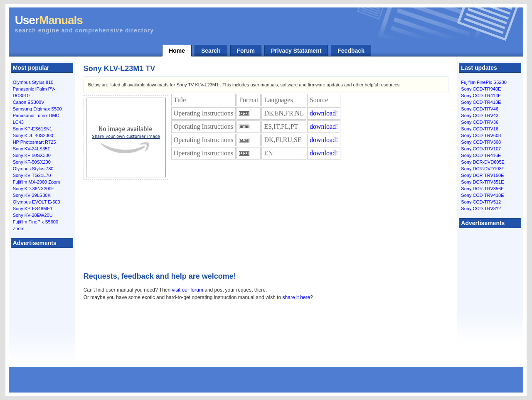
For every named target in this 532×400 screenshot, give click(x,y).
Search (211, 51)
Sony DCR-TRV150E (482, 175)
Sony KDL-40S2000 (33, 135)
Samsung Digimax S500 (37, 109)
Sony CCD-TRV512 (481, 202)
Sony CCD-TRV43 (480, 115)
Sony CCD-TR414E (481, 96)
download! (324, 113)
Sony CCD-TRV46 (480, 109)
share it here (297, 297)
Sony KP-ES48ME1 (33, 209)
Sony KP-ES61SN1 (33, 129)
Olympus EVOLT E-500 (37, 202)
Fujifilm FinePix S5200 (484, 82)
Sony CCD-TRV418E (482, 195)
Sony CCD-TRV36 (480, 122)
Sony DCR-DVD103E (483, 169)
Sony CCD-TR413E (481, 102)
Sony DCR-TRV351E (482, 182)
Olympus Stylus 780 (33, 169)
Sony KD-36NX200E (34, 189)
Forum (246, 51)
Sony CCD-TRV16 (480, 129)
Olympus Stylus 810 (33, 82)
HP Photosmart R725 (34, 142)
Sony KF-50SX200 (32, 162)
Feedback (351, 51)
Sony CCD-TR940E (481, 89)
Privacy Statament (296, 51)
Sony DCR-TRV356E (482, 189)
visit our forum (188, 290)
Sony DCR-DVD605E (483, 162)
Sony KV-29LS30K (32, 195)
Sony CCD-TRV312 (481, 209)
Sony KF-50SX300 (32, 155)
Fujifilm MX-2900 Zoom (37, 182)
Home (177, 51)
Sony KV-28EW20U (33, 215)
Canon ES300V (29, 102)
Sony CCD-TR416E (481, 155)
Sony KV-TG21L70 (32, 175)
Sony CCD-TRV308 (481, 142)
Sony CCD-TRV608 (481, 135)
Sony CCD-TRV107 (481, 149)
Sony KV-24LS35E (32, 149)
